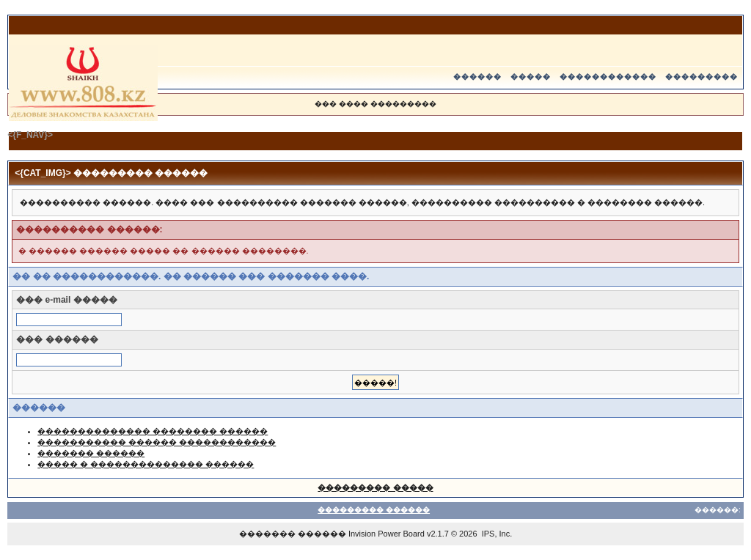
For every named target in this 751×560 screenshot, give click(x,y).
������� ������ (91, 453)
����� (531, 77)
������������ (608, 77)
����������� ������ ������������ (157, 442)
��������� (701, 77)
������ (477, 77)
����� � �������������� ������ (146, 464)
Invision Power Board (387, 534)
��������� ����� (375, 487)
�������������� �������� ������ (153, 431)
